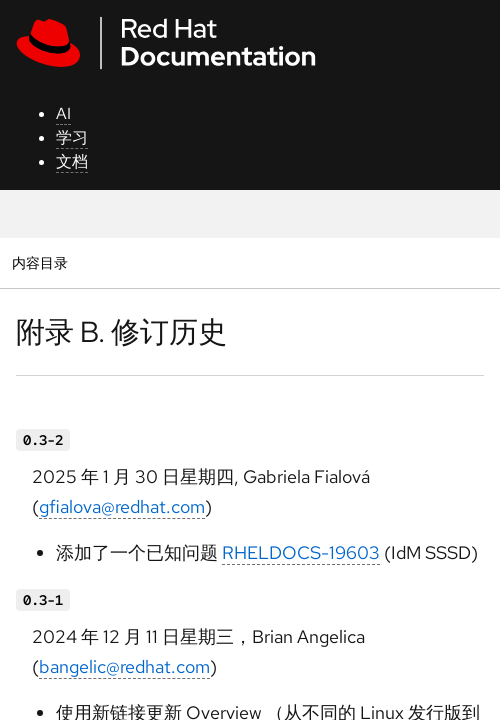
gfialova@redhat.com (122, 506)
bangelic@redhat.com (124, 666)
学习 (72, 137)
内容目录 (39, 262)
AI (63, 113)
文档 (72, 161)
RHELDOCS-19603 (301, 552)
